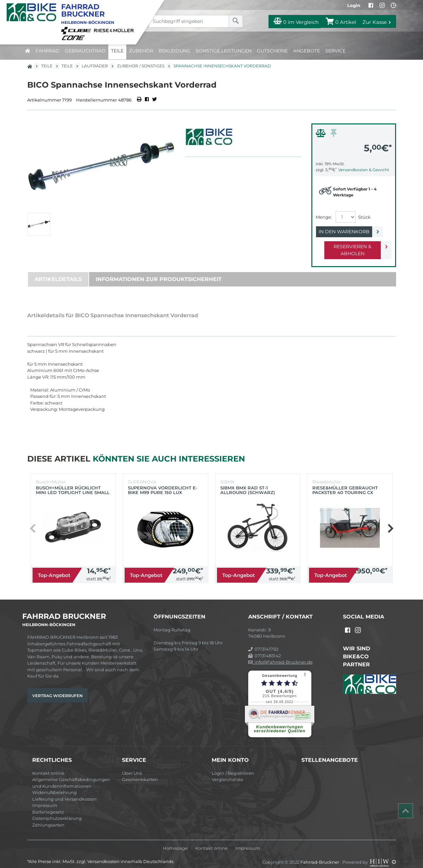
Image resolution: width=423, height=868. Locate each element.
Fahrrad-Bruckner (320, 855)
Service (335, 51)
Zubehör (141, 51)
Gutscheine (272, 51)
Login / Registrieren (233, 766)
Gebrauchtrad (85, 51)
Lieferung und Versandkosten (64, 792)
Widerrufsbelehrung (54, 785)
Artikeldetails (58, 272)
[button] (390, 521)
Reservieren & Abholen (348, 247)
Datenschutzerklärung (57, 811)
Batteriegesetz (48, 805)
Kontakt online (48, 766)
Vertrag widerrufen (57, 689)
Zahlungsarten (48, 818)
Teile (117, 51)
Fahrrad (48, 51)
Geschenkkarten (140, 772)
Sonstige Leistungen (224, 51)
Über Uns (132, 766)
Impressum (45, 798)
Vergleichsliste (227, 772)
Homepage (175, 841)
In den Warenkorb (348, 232)
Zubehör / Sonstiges (141, 66)
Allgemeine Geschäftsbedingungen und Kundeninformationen (71, 776)
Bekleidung (174, 51)
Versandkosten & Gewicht (364, 170)
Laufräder (95, 66)
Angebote (307, 51)
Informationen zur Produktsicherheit (159, 272)
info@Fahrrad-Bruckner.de (280, 655)
